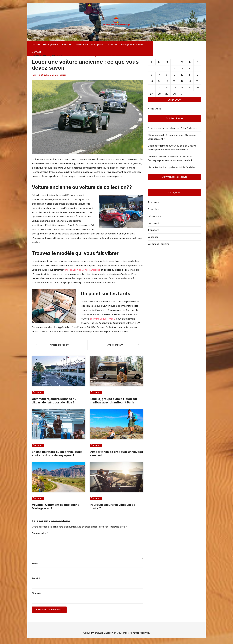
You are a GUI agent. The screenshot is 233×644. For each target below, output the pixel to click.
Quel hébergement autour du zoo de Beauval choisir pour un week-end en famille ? (172, 149)
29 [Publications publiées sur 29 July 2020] (167, 96)
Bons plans (97, 46)
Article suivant (115, 347)
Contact (151, 46)
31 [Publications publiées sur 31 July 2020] (182, 96)
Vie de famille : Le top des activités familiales (172, 169)
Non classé (154, 225)
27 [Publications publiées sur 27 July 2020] (152, 96)
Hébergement (51, 46)
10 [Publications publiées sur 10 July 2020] (182, 77)
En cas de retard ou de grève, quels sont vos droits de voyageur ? (57, 455)
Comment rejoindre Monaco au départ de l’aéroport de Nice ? (54, 402)
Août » (159, 110)
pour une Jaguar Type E (103, 320)
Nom (35, 566)
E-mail (36, 580)
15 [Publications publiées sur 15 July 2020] (167, 83)
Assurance (82, 46)
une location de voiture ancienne (82, 272)
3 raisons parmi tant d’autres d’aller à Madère (172, 130)
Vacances (112, 46)
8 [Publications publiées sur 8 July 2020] (167, 77)
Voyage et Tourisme (132, 46)
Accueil (36, 46)
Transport (67, 46)
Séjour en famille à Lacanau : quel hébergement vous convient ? (173, 139)
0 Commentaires (58, 77)
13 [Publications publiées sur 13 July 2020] (152, 83)
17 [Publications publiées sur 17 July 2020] (182, 83)
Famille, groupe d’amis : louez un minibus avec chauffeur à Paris (113, 402)
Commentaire (40, 535)
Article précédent (60, 347)
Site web (36, 595)
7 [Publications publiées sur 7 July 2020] (159, 77)
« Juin (151, 110)
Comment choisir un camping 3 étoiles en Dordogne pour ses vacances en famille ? (170, 160)
